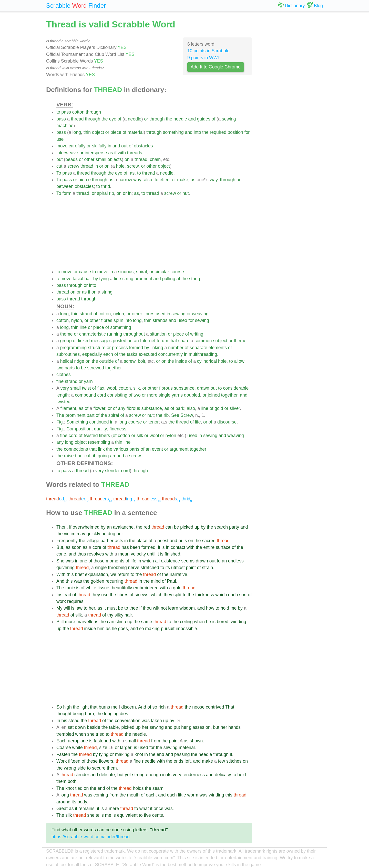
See (175, 415)
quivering (65, 568)
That (230, 707)
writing (197, 334)
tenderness (194, 775)
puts (183, 541)
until (151, 554)
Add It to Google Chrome (216, 67)
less (149, 499)
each (108, 354)
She (60, 561)
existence (170, 561)
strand (86, 314)
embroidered (146, 588)
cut (59, 166)
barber (107, 541)
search (221, 527)
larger (126, 748)
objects (115, 159)
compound (85, 395)
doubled (192, 395)
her (92, 608)
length (63, 395)
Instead (64, 595)
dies (124, 714)
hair (88, 279)
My (59, 608)
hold (225, 608)
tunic (70, 588)
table (114, 727)
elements (218, 348)
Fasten (63, 754)
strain (207, 568)
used (160, 314)
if (115, 153)
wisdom (187, 608)
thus (82, 554)
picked (187, 527)
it (151, 279)
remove (64, 279)
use (60, 139)
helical (67, 361)
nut (186, 193)
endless (236, 561)
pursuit (168, 629)
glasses (197, 727)
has (125, 547)
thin (87, 132)
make (183, 180)
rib (111, 193)
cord (101, 395)
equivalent (127, 815)
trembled (65, 734)
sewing (229, 119)
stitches (234, 761)
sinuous (126, 272)
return (124, 574)
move (62, 146)
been (135, 547)
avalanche (123, 527)
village (93, 541)
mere (114, 809)
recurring (114, 581)
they (96, 595)
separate (198, 348)
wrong (70, 768)
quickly (93, 534)
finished (173, 554)
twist (86, 388)
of (120, 119)
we (113, 574)
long (77, 132)
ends (178, 761)
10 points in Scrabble (208, 51)
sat (71, 727)
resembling (99, 442)
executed (148, 354)
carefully (77, 146)
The (60, 415)
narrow (125, 180)
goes (123, 629)
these (92, 761)
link (101, 449)
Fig (59, 422)
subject (220, 341)
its (168, 568)
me (233, 608)
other (89, 159)
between (65, 186)
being (78, 714)
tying (104, 279)
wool (111, 388)
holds (138, 788)
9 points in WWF (204, 58)
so (142, 629)
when (199, 622)
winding (239, 622)
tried (100, 734)
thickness (205, 595)
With (61, 574)
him (101, 629)
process (120, 348)
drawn (203, 388)
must (112, 608)
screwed (96, 368)
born (90, 714)
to (58, 112)
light (85, 707)
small (101, 159)
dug (112, 534)
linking (157, 348)
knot (139, 754)
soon (77, 547)
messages (101, 341)
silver (235, 408)
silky (119, 615)
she (91, 734)
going (103, 456)
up (197, 527)
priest (163, 541)
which (148, 561)
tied (79, 788)
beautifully (122, 588)
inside (181, 361)
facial (78, 279)
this (70, 574)
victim (70, 534)
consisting (117, 395)
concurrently (170, 354)
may (81, 534)
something (173, 132)
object (98, 132)
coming (101, 795)
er (78, 499)
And (60, 581)
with (122, 153)
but (216, 727)
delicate (107, 775)
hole (120, 166)
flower (99, 408)
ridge (79, 361)
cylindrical (207, 361)
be (84, 368)
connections (76, 449)
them (112, 768)
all (157, 561)
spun (118, 320)
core (97, 547)
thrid (106, 186)
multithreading (203, 354)
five (147, 815)
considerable (236, 388)
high (67, 707)
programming (74, 348)
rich (162, 707)
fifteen (74, 761)
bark (180, 408)
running (115, 334)
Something (77, 422)
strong (138, 775)
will (67, 608)
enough (153, 775)
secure (99, 768)
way (137, 180)
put (59, 159)
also (148, 180)
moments (115, 561)
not (164, 608)
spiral (102, 193)
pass (66, 112)
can (169, 527)
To (59, 173)
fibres (149, 314)
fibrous (166, 388)
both (72, 781)
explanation (96, 574)
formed (136, 348)
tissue (103, 588)
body (82, 802)
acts (119, 541)
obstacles (143, 146)
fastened (102, 741)
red (147, 527)
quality (101, 429)
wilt (156, 608)
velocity (139, 554)
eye (112, 119)
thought (64, 714)
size (103, 748)
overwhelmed (86, 527)
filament (68, 408)
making (152, 629)
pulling (169, 279)
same (147, 622)
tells (100, 815)
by (96, 279)
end (160, 754)
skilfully (99, 146)
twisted (63, 402)
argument (179, 449)
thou (147, 608)
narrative (178, 574)
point (191, 568)
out (124, 146)
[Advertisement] (154, 233)
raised (70, 456)
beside (94, 727)
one (83, 561)
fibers (104, 436)
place (142, 541)
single (165, 395)
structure (97, 348)
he (103, 622)
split (177, 595)
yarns (177, 395)
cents (158, 815)
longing (111, 714)
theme (66, 334)
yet (128, 775)
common (203, 341)
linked (84, 341)
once (159, 809)
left (188, 761)
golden (98, 581)
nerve (134, 568)
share (184, 341)
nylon (119, 314)
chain (155, 159)
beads (71, 159)
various (121, 449)
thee (134, 608)
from (156, 741)
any (122, 408)
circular (162, 272)
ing (124, 499)
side (81, 768)
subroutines (68, 354)
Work (62, 761)
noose (198, 707)
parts (70, 368)
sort (243, 595)
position (235, 132)
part (90, 415)
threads (135, 153)
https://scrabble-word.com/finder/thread (91, 837)
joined (214, 395)
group (66, 341)
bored (223, 622)
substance (184, 388)
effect (165, 180)
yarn (88, 381)
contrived (215, 707)
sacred (209, 541)
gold (219, 408)
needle (135, 119)
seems (188, 561)
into (197, 132)
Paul (171, 581)
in (109, 146)
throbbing (117, 568)
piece (116, 132)
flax (101, 388)
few (222, 761)
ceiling (186, 622)
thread (77, 119)
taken (156, 721)
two (60, 368)
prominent (75, 415)
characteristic (93, 334)
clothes (64, 375)
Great (62, 809)
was (70, 561)
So (59, 707)
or (146, 119)
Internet (148, 341)
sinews (141, 595)
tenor (153, 422)
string (128, 279)
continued (99, 422)
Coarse (64, 748)
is (163, 547)
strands (160, 320)
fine (117, 279)
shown (196, 741)
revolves (96, 554)
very (65, 388)
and (192, 119)
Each (61, 741)
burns (104, 707)
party (234, 527)
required (218, 132)
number (176, 348)
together (114, 368)
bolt (141, 361)
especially (92, 354)
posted (120, 341)
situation (158, 334)
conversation (128, 721)
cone (61, 554)
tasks (132, 354)
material (136, 132)
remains (86, 809)
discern (129, 707)
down (80, 727)
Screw (187, 415)
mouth (133, 795)
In (58, 721)
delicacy (223, 775)
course (177, 272)
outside (106, 361)
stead (74, 721)
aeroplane (78, 741)
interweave (67, 153)
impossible (186, 629)
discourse (227, 422)
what (144, 809)
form (67, 193)
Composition (79, 429)
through (93, 112)
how (210, 608)
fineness (118, 429)
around (142, 279)
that (173, 341)
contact (178, 547)
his (64, 721)
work (61, 601)
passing (182, 754)
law (79, 608)
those (99, 561)
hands (234, 727)
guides (204, 119)
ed (57, 499)
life (198, 422)
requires (75, 601)
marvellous (87, 622)
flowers (106, 761)
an (136, 341)
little (182, 795)
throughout (134, 334)
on (127, 159)
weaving (200, 314)
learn (173, 608)
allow (239, 361)
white (91, 588)
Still (60, 622)
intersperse (96, 153)
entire (209, 547)
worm (193, 795)
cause (85, 272)
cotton (78, 112)
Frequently (67, 541)
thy (110, 615)
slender (112, 471)
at (178, 279)
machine (65, 126)
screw (73, 166)
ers (101, 499)
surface (223, 547)
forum (162, 341)
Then (61, 527)
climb (121, 622)
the (105, 119)
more (152, 395)
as (111, 153)
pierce (85, 180)
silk (136, 388)
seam (158, 788)
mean (124, 554)
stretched (150, 568)
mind (156, 581)
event (157, 449)
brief (79, 574)
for (247, 132)
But (60, 547)
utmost (178, 568)
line (83, 327)
